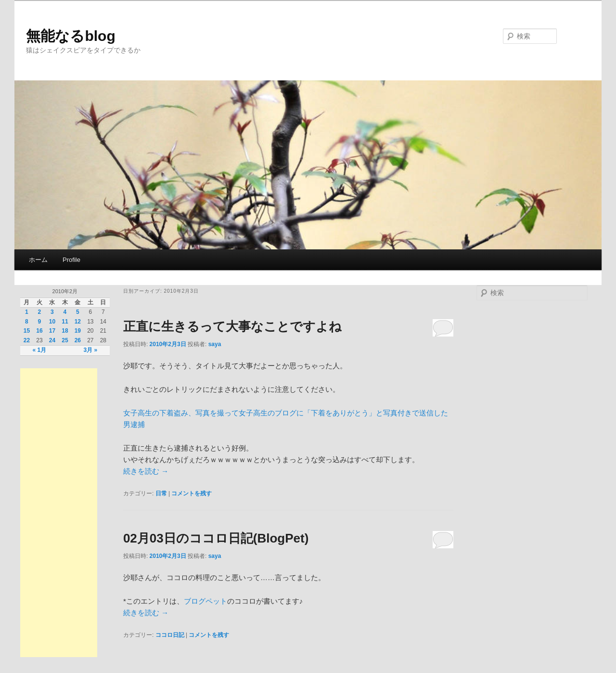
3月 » (91, 350)
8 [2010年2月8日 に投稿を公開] (27, 322)
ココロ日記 (170, 635)
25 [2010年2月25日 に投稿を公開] (65, 340)
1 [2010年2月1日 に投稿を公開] (27, 312)
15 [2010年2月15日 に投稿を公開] (27, 331)
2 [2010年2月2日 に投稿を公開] (40, 312)
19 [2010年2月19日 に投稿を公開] (78, 331)
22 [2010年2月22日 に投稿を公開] (27, 340)
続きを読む (146, 471)
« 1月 (40, 350)
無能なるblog (71, 36)
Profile (71, 260)
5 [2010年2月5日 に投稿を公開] (78, 312)
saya (215, 344)
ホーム (38, 260)
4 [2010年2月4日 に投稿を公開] (65, 312)
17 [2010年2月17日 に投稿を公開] (52, 331)
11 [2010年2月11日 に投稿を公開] (65, 322)
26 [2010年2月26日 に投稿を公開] (78, 340)
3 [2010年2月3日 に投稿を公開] (52, 312)
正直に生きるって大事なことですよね (232, 326)
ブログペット (205, 601)
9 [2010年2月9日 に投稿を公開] (40, 322)
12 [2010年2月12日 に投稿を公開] (78, 322)
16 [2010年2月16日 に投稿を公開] (39, 331)
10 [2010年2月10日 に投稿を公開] (52, 322)
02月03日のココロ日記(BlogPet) (216, 538)
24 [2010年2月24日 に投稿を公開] (52, 340)
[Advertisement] (59, 513)
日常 (161, 493)
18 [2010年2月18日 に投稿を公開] (65, 331)
